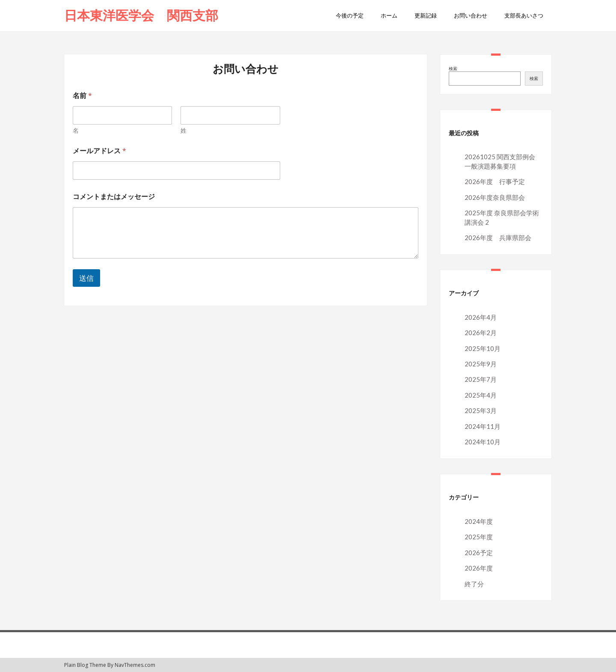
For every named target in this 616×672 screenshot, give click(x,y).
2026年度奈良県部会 (495, 197)
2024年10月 (483, 442)
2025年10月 (483, 348)
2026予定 (479, 553)
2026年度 (479, 568)
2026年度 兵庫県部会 (498, 238)
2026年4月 (481, 317)
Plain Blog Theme (85, 665)
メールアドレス (104, 151)
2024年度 (479, 521)
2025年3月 (481, 410)
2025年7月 (481, 379)
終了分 (474, 584)
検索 (453, 68)
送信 (86, 278)
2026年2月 (481, 333)
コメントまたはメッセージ (114, 197)
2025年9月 (481, 364)
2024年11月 (483, 426)
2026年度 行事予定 (495, 181)
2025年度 (479, 537)
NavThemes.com (135, 665)
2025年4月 (481, 395)
